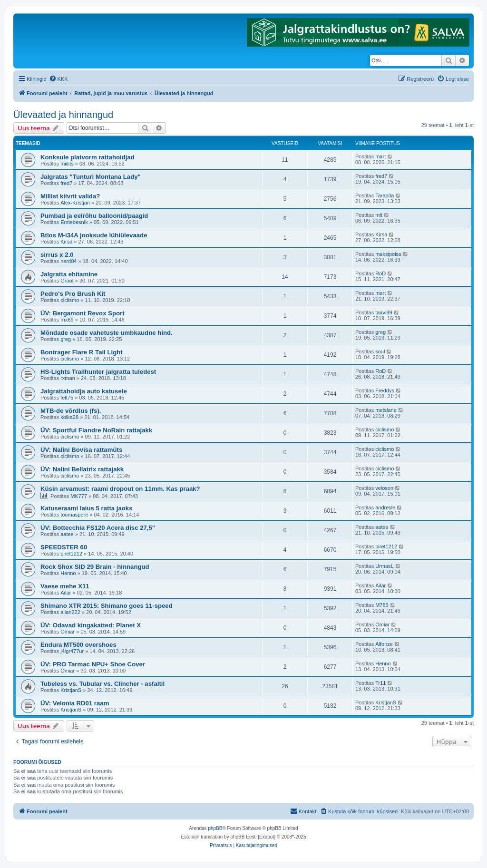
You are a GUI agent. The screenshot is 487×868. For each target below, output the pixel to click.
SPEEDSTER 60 (64, 547)
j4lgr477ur (72, 651)
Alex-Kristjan (75, 203)
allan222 (70, 612)
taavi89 (384, 312)
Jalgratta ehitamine (69, 274)
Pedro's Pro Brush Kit (73, 294)
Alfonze (384, 644)
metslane (386, 410)
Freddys (385, 390)
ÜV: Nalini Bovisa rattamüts (81, 450)
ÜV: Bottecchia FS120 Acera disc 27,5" (98, 528)
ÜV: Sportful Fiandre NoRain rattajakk (96, 430)
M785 (382, 605)
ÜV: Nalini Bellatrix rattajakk (82, 469)
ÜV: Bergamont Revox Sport (83, 313)
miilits (67, 164)
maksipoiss (388, 254)
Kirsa (66, 242)
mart (380, 156)
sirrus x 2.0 (57, 255)
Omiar (68, 632)
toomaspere (74, 515)
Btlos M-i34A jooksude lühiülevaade (94, 235)
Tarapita (385, 195)
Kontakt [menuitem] (303, 811)
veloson (384, 488)
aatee (67, 534)
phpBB (215, 828)
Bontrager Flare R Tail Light (82, 352)
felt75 (67, 398)
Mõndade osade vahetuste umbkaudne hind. (107, 333)
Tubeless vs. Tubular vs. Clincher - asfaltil (102, 684)
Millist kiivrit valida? (70, 196)
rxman (68, 378)
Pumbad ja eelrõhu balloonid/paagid (94, 216)
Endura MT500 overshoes (78, 645)
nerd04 (68, 261)
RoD (380, 273)
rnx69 (67, 320)
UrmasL (385, 566)
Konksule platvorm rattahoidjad (88, 157)
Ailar (66, 593)
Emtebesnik (74, 222)
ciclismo (70, 300)
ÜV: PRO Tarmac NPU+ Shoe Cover (93, 664)
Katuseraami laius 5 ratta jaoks (87, 508)
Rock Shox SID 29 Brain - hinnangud (95, 567)
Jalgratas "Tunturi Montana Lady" (91, 177)
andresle (385, 507)
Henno (68, 573)
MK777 (79, 496)
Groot (67, 281)
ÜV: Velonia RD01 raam (75, 703)
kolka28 (69, 417)
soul (380, 351)
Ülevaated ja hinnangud (63, 115)
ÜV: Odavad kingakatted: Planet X (91, 625)
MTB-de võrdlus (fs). (71, 411)
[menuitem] (58, 79)
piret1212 (71, 554)
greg (66, 339)
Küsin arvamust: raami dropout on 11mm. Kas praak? (120, 489)
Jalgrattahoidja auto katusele (84, 391)
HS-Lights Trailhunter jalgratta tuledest (98, 372)
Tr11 (380, 683)
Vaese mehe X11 (65, 586)
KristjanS (71, 690)
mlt (379, 215)
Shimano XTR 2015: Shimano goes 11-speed (107, 606)
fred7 (66, 183)
